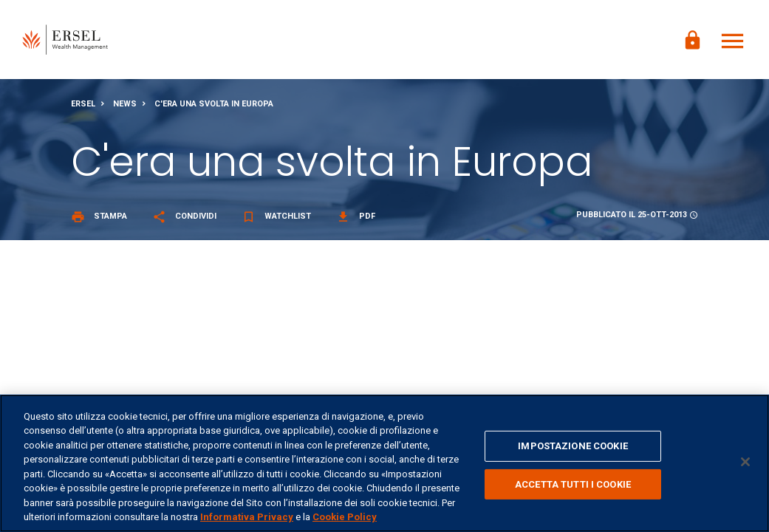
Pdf (356, 218)
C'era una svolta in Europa (214, 106)
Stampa (99, 218)
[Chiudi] (745, 462)
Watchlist (276, 218)
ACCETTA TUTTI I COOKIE (573, 484)
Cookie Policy (345, 517)
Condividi (184, 218)
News (125, 106)
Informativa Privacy (247, 517)
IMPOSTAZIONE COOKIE (573, 446)
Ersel (83, 106)
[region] (384, 463)
